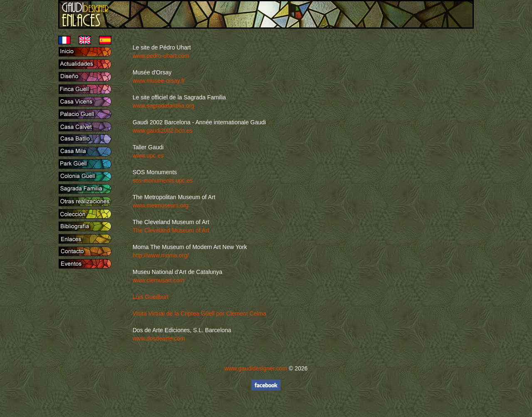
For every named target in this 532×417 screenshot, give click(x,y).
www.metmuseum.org (161, 205)
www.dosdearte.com (159, 338)
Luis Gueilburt (150, 297)
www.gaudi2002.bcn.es (163, 131)
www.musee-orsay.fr (159, 81)
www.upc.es (148, 155)
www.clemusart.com (158, 280)
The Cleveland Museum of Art (171, 230)
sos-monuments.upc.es (163, 180)
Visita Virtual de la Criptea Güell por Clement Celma (199, 313)
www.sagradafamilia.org (164, 106)
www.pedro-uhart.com (161, 56)
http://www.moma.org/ (161, 255)
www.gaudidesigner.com (256, 368)
